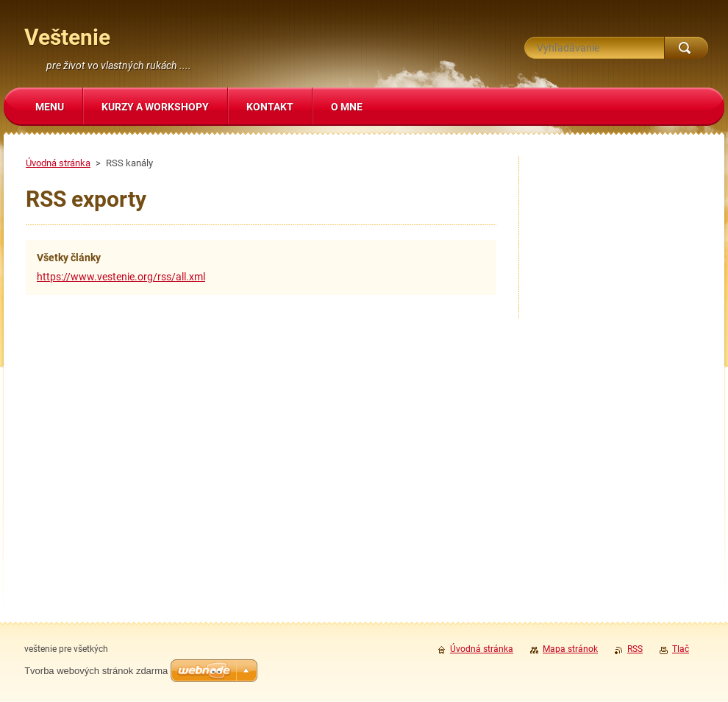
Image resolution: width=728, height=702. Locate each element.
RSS (635, 649)
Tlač (681, 649)
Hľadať (686, 48)
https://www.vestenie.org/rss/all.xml (121, 277)
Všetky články (69, 258)
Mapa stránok (570, 649)
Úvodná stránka (58, 163)
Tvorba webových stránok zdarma (96, 671)
